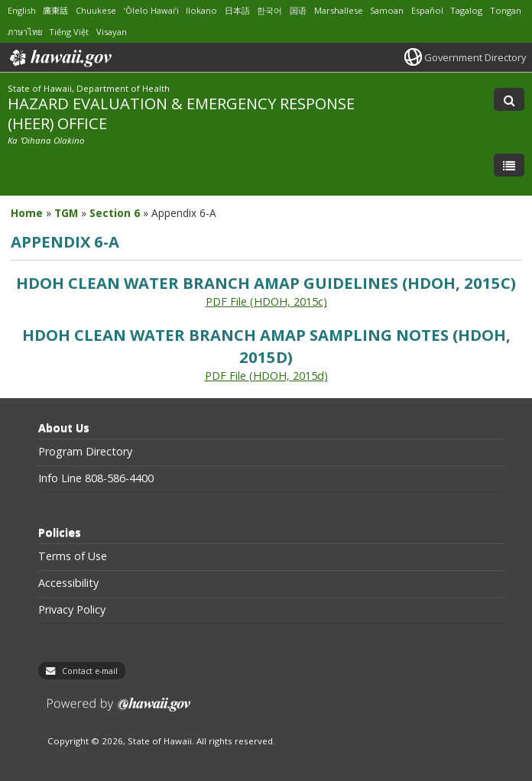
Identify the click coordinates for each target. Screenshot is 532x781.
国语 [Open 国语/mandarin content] (298, 10)
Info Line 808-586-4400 (96, 478)
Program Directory (85, 452)
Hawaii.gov (59, 58)
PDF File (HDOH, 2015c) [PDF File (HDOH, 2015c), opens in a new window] (266, 301)
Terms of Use (73, 556)
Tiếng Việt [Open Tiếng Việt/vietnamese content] (69, 32)
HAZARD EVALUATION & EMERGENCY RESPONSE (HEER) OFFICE (181, 113)
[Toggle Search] (509, 99)
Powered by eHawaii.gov (119, 710)
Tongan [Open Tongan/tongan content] (506, 10)
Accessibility (68, 583)
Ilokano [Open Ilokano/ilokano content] (201, 10)
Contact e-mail (90, 671)
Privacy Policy (72, 610)
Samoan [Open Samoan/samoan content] (387, 10)
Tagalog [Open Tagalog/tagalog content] (466, 10)
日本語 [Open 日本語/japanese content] (237, 10)
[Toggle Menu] (509, 165)
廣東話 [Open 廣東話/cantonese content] (55, 10)
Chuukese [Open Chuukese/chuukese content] (96, 10)
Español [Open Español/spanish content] (427, 10)
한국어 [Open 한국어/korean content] (269, 10)
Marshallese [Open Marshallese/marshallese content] (339, 10)
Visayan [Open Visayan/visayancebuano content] (112, 32)
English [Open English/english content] (22, 10)
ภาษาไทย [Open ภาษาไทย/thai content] (25, 32)
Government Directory (475, 57)
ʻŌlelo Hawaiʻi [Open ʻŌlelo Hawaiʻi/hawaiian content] (151, 10)
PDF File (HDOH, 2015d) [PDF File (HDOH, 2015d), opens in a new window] (266, 376)
